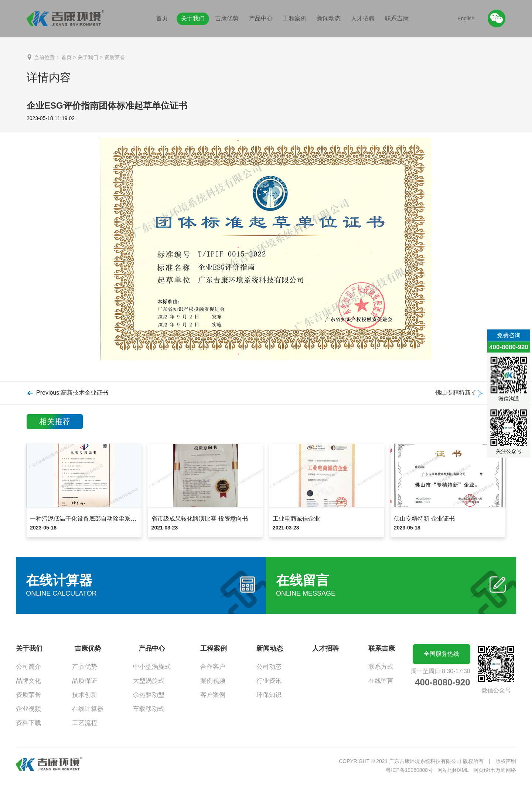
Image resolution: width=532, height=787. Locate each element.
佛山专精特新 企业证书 (424, 519)
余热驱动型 (149, 695)
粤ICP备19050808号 (409, 770)
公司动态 (269, 667)
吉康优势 (227, 18)
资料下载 (28, 723)
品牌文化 (28, 681)
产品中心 (261, 18)
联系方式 (381, 667)
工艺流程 (85, 723)
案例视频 (213, 681)
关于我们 (193, 18)
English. (467, 18)
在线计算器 (88, 709)
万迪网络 (506, 770)
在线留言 (381, 681)
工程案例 (295, 18)
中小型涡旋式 (152, 667)
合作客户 (213, 667)
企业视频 (28, 709)
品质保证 (85, 681)
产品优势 (85, 667)
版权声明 (506, 761)
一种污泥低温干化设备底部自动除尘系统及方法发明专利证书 (110, 519)
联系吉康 (397, 18)
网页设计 (484, 770)
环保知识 (269, 695)
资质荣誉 (115, 57)
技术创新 (85, 695)
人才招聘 (363, 18)
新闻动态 (329, 18)
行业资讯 (269, 681)
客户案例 (213, 695)
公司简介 (28, 667)
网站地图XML (453, 770)
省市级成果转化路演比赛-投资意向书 (200, 519)
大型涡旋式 (149, 681)
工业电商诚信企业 (296, 519)
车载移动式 (149, 709)
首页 (162, 18)
